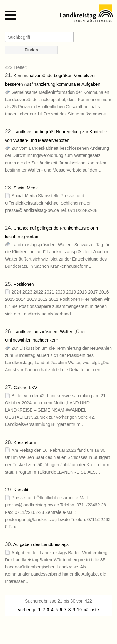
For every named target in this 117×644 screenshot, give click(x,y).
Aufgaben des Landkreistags (41, 544)
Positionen (24, 284)
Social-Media (26, 188)
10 (79, 610)
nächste (91, 610)
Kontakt (21, 490)
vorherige (27, 610)
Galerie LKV (25, 388)
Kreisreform (25, 442)
